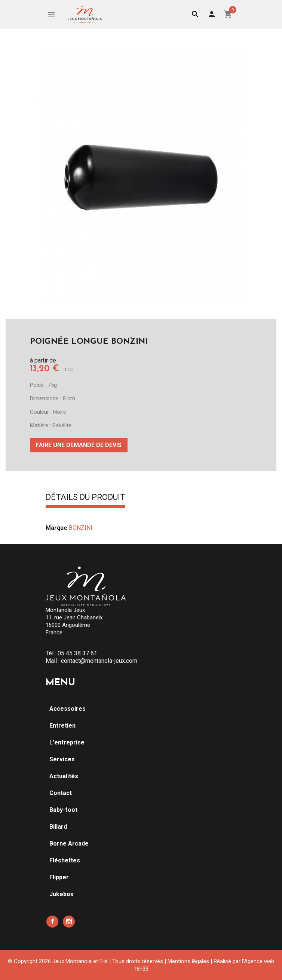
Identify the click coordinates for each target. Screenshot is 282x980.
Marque (56, 528)
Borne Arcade (69, 844)
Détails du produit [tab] (85, 498)
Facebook (52, 922)
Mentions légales (188, 961)
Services (62, 759)
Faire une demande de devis (79, 445)
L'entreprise (67, 742)
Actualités (64, 776)
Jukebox (61, 894)
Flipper (59, 877)
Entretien (62, 726)
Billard (58, 827)
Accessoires (68, 709)
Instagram (69, 922)
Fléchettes (65, 860)
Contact (61, 793)
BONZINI (81, 528)
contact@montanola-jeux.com (99, 661)
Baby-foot (63, 810)
